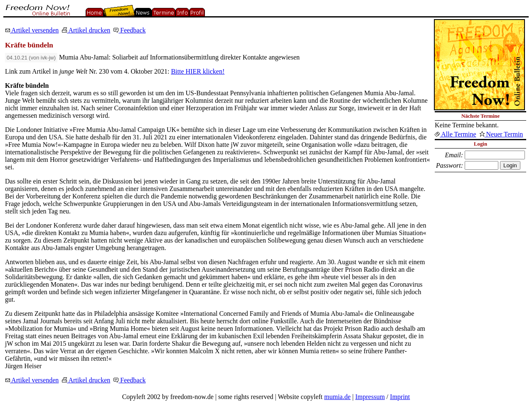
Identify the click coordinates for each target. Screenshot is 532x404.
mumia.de (337, 397)
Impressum (370, 397)
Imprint (400, 397)
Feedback (129, 30)
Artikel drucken (86, 30)
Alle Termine (455, 134)
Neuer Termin (501, 134)
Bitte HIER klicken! (198, 71)
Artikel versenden (32, 30)
